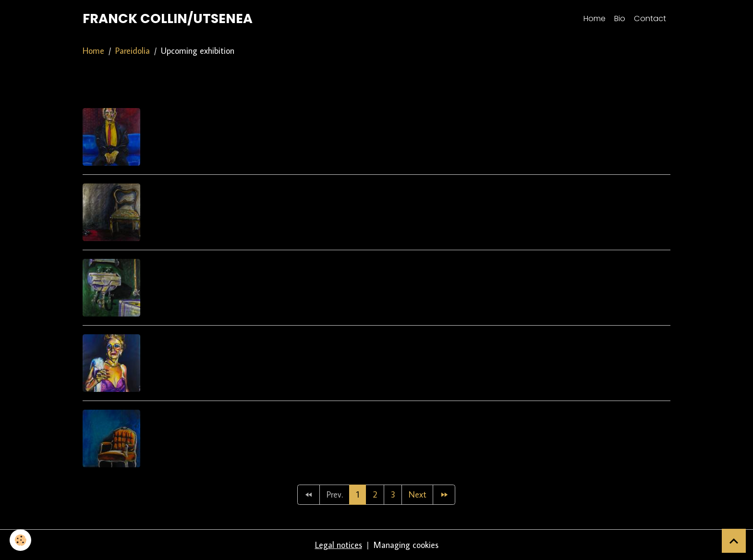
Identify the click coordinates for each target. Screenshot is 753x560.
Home (595, 18)
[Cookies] (20, 540)
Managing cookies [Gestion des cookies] (406, 545)
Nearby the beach (192, 189)
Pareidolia (133, 51)
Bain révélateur (187, 265)
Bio (620, 18)
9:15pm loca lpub (189, 114)
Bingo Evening (183, 340)
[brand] (168, 19)
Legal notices (339, 545)
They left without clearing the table (245, 416)
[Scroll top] (734, 541)
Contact (650, 18)
